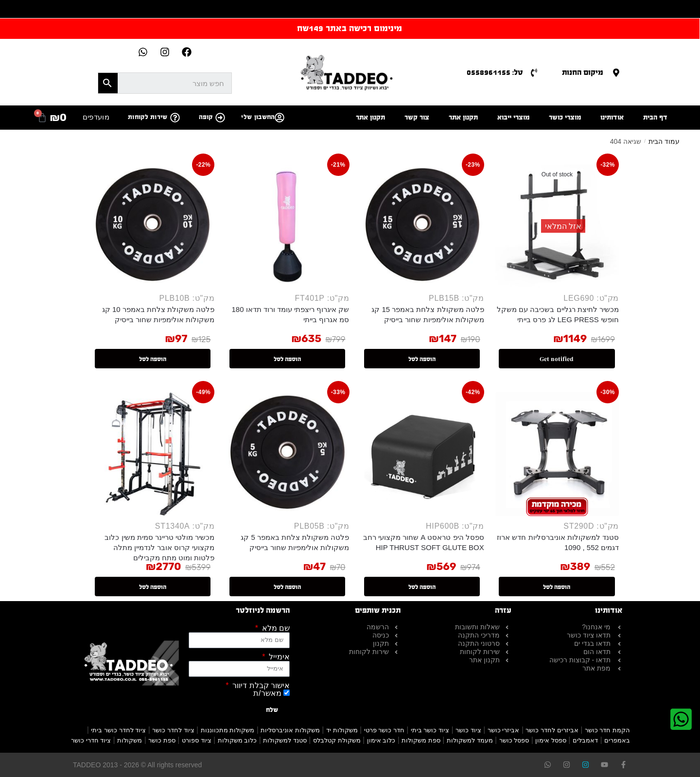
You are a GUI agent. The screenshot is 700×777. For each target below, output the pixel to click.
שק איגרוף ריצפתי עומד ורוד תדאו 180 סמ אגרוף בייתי (290, 314)
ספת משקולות (421, 740)
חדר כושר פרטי (384, 730)
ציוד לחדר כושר (173, 730)
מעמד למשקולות (470, 740)
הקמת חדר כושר (607, 730)
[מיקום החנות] (616, 73)
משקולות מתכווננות (228, 730)
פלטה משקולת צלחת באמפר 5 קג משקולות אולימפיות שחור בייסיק (295, 542)
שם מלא (275, 628)
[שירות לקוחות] (175, 118)
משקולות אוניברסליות (290, 730)
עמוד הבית (664, 141)
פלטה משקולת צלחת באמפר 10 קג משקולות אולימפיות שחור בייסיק (158, 314)
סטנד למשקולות (285, 740)
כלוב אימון (381, 740)
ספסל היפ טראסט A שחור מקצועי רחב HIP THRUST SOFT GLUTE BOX (424, 542)
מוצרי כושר (565, 117)
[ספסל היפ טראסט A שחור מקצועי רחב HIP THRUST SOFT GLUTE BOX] (422, 454)
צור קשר (417, 117)
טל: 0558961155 (495, 72)
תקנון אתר (463, 117)
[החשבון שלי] (280, 118)
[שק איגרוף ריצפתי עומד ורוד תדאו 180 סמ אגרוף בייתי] (287, 226)
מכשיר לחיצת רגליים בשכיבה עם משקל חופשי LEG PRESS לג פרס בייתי (558, 314)
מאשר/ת (267, 693)
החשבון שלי (258, 117)
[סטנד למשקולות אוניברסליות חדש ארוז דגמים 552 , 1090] (557, 454)
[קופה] (220, 118)
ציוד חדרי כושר (91, 740)
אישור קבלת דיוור (260, 686)
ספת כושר (162, 740)
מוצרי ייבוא (513, 117)
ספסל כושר (514, 740)
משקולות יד (342, 730)
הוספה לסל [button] (422, 359)
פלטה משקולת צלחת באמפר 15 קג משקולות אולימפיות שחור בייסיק (428, 314)
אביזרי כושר (504, 730)
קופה (206, 117)
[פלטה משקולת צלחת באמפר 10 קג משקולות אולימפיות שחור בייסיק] (153, 226)
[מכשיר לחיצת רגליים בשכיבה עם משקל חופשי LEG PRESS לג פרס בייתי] (557, 226)
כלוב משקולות (237, 740)
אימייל (278, 657)
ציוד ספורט (197, 740)
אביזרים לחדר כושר (552, 730)
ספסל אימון (551, 740)
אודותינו (612, 117)
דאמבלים (585, 740)
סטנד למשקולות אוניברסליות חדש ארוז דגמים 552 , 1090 (558, 542)
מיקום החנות (583, 72)
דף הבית (655, 117)
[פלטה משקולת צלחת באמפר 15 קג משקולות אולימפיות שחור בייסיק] (422, 226)
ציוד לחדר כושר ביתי (118, 730)
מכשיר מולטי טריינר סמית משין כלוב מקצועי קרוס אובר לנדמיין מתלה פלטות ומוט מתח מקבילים (159, 547)
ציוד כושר (468, 730)
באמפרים (617, 740)
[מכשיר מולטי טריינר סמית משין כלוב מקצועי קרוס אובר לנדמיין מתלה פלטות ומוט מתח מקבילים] (153, 454)
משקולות (130, 740)
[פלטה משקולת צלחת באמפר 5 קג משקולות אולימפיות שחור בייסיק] (287, 454)
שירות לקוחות (148, 117)
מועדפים (96, 117)
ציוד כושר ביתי (430, 730)
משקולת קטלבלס (337, 740)
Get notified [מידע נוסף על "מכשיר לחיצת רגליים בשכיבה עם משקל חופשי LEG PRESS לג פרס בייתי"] (557, 359)
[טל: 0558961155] (534, 73)
